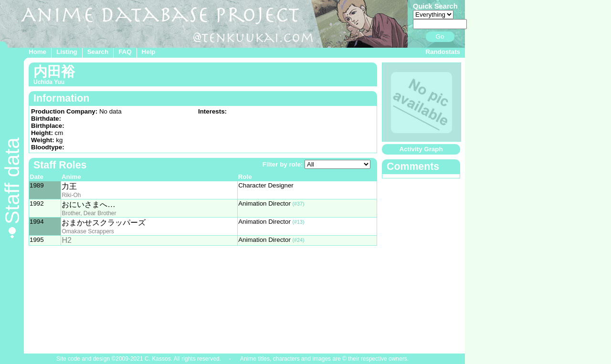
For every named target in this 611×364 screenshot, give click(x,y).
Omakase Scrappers (88, 231)
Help (149, 52)
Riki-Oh (71, 195)
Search (98, 52)
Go (440, 36)
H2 (66, 240)
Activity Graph (421, 149)
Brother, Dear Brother (89, 213)
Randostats (443, 52)
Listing (67, 52)
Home (37, 52)
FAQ (125, 52)
